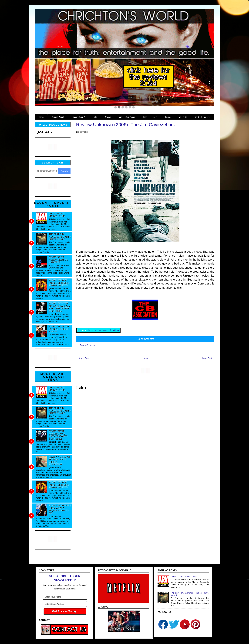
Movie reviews (98, 330)
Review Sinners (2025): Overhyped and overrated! (59, 283)
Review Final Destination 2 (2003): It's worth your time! (59, 435)
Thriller (115, 330)
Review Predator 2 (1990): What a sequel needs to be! (60, 509)
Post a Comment (88, 345)
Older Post (207, 358)
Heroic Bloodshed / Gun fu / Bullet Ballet (60, 329)
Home (146, 358)
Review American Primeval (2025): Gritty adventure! (59, 461)
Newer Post (84, 358)
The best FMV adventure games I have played (60, 237)
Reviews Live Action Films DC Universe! (59, 260)
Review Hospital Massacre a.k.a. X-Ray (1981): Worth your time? (60, 307)
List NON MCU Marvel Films (57, 215)
